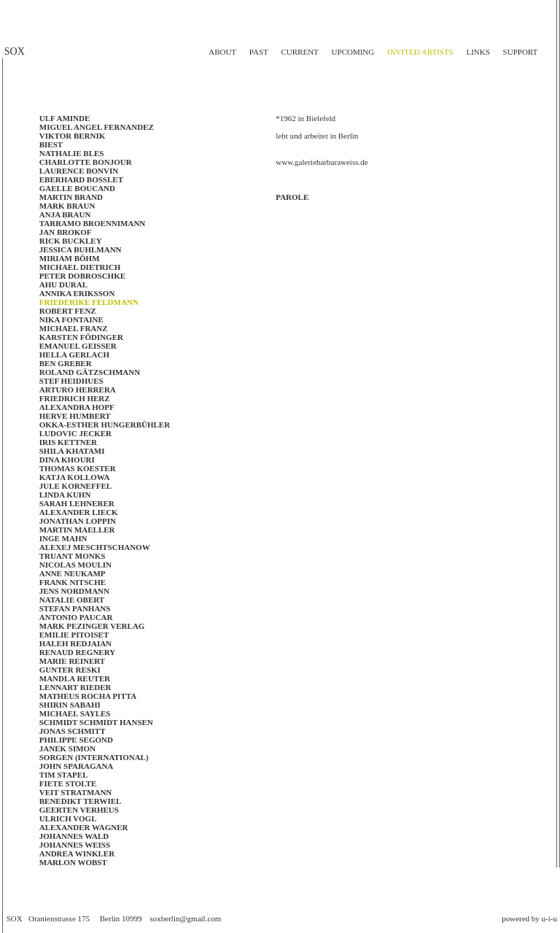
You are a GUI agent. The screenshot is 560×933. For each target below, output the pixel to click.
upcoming (353, 52)
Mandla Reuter (75, 678)
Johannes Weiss (75, 845)
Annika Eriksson (77, 293)
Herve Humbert (75, 416)
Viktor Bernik (73, 136)
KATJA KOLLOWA (75, 477)
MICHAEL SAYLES (75, 713)
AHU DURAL (63, 284)
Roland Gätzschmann (90, 372)
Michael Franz (74, 328)
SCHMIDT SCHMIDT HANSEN (96, 722)
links (478, 52)
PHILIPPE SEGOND (76, 740)
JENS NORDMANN (74, 591)
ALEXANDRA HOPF (77, 407)
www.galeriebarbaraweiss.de (322, 162)
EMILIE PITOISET (74, 635)
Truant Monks (73, 556)
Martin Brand (71, 197)
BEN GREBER (66, 363)
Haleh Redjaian (75, 643)
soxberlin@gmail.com (186, 918)
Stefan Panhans (75, 608)
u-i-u (549, 918)
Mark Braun (67, 206)
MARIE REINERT (72, 661)
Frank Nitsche (73, 582)
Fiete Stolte (68, 783)
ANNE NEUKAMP (73, 573)
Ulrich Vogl (68, 818)
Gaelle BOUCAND (77, 188)
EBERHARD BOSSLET (81, 179)
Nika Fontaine (71, 320)
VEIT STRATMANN (76, 792)
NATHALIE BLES (72, 153)
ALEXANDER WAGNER (84, 827)
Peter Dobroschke (82, 276)
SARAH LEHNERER (77, 503)
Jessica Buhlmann (81, 249)
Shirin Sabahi (70, 705)
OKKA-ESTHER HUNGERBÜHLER (105, 425)
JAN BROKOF (66, 232)
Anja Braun (65, 214)
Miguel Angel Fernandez (97, 127)
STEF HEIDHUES (71, 381)
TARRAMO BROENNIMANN (93, 223)
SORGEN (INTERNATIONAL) (94, 757)
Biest (51, 144)
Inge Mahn (63, 538)
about (222, 52)
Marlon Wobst (73, 862)
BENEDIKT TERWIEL (81, 801)
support (521, 52)
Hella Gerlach (74, 355)
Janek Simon (67, 748)
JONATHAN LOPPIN (78, 521)
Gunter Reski (70, 670)
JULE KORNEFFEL (75, 486)
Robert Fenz (68, 311)
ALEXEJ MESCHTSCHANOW (95, 547)
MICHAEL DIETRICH (80, 267)
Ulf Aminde (65, 118)
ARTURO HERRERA (78, 390)
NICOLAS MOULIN (75, 565)
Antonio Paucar (76, 617)
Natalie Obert (72, 600)
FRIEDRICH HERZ (75, 398)
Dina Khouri (67, 460)
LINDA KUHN (65, 495)
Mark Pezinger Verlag (92, 626)
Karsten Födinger (81, 337)
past (259, 52)
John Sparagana (77, 766)
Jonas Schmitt (73, 731)
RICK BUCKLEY (71, 241)
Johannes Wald (74, 836)
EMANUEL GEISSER (78, 346)
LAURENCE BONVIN (79, 171)
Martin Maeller (77, 530)
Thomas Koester (78, 468)
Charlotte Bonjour (86, 162)
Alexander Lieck (79, 512)
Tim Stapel (64, 775)
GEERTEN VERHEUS (79, 810)
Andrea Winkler (77, 853)
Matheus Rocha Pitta (88, 696)
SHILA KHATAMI (72, 451)
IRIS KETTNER (68, 442)
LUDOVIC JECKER (75, 433)
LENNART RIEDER (75, 687)
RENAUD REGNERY (77, 652)
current (299, 52)
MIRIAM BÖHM (70, 258)
